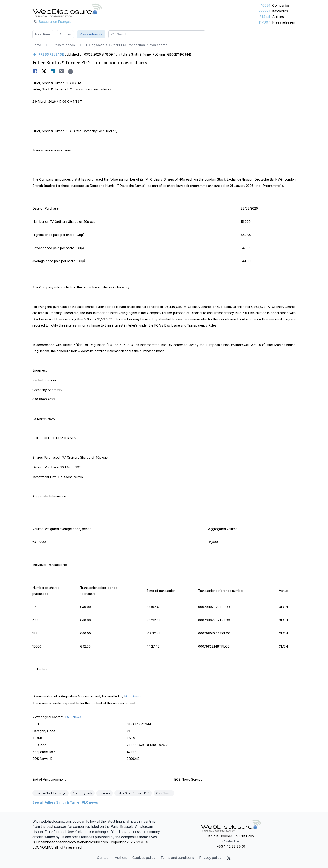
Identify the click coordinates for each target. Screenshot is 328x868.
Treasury (105, 793)
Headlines (43, 34)
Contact (103, 858)
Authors (121, 858)
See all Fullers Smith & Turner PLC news (65, 802)
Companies (281, 5)
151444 (264, 17)
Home (37, 45)
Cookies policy (144, 858)
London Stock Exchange (51, 793)
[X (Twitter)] (229, 858)
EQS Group (132, 696)
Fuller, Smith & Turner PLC (133, 793)
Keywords (280, 11)
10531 (266, 5)
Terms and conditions (177, 858)
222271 (264, 11)
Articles (278, 17)
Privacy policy (210, 858)
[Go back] (48, 54)
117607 (264, 22)
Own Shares (164, 793)
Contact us (231, 841)
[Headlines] (67, 10)
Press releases (284, 22)
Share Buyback (82, 793)
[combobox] (157, 34)
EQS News (73, 717)
